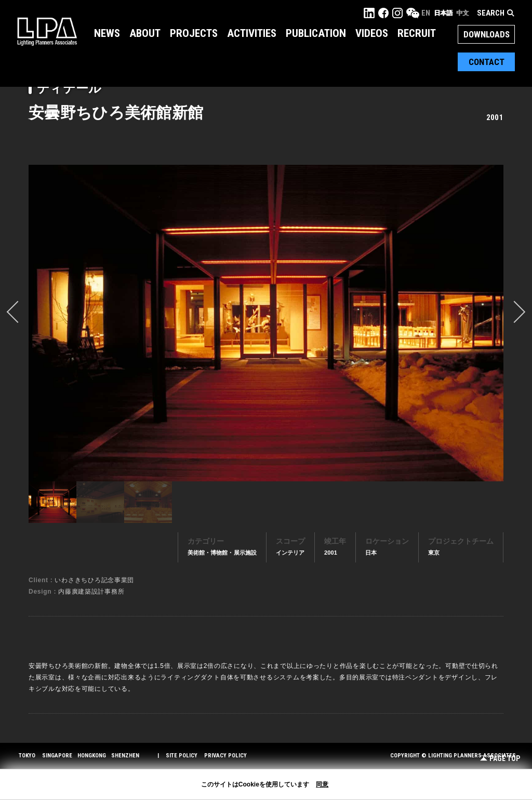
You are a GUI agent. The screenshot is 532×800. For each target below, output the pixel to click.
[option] (266, 323)
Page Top (500, 759)
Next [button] (514, 312)
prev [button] (18, 312)
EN (426, 13)
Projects (194, 33)
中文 (462, 13)
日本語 (443, 13)
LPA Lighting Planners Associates (47, 31)
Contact (487, 62)
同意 (322, 784)
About (145, 33)
